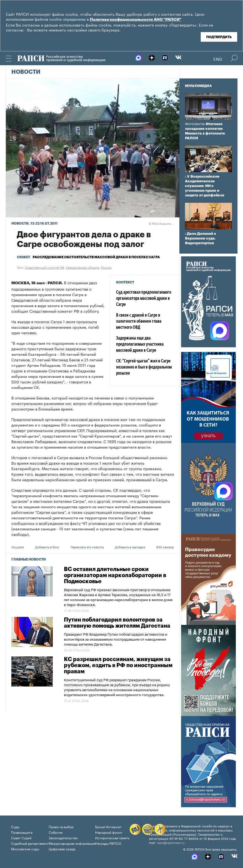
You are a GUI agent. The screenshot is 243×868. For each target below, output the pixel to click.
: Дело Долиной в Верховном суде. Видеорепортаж (200, 238)
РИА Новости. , (161, 223)
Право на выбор (61, 826)
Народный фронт (109, 832)
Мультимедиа (198, 86)
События (56, 832)
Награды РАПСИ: (109, 843)
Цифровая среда (62, 849)
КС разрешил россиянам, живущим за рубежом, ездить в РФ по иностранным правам (118, 666)
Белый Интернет (108, 826)
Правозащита (22, 832)
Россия (106, 267)
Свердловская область (83, 267)
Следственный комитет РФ (45, 267)
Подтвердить (219, 37)
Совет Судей (21, 837)
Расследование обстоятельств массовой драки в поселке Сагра (96, 257)
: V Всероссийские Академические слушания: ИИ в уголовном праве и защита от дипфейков (205, 186)
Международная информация (72, 843)
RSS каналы (165, 547)
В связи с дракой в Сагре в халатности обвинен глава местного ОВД (139, 322)
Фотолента (194, 124)
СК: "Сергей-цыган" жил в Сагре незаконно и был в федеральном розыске (144, 367)
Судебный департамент (30, 843)
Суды (15, 826)
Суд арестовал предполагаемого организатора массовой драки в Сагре (144, 299)
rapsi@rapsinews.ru (171, 842)
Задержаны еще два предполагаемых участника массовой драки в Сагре (140, 344)
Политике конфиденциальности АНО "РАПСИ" (136, 20)
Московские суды (25, 849)
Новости (26, 72)
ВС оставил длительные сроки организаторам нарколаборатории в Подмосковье (115, 575)
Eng (218, 59)
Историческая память (112, 837)
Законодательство (63, 837)
